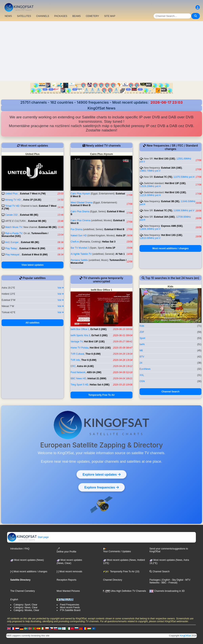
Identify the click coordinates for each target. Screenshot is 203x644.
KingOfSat (185, 636)
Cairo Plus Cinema (80, 220)
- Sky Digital (177, 580)
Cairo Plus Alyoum (80, 194)
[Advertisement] (101, 51)
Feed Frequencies (70, 605)
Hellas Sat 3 (109, 242)
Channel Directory (113, 580)
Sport (142, 338)
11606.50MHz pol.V (184, 210)
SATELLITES (24, 16)
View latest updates (32, 265)
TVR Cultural (77, 354)
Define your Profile (67, 550)
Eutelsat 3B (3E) (170, 201)
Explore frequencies (101, 487)
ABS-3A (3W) (94, 372)
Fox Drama (76, 229)
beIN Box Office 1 (80, 329)
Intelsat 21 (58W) (97, 378)
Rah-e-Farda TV (14, 233)
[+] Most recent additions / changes (29, 572)
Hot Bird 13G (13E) (165, 159)
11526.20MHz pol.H (150, 186)
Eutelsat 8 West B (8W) (32, 248)
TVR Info (75, 360)
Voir (60, 288)
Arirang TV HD (13, 200)
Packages (155, 580)
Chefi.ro (75, 242)
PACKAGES (61, 16)
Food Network (78, 372)
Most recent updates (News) (27, 560)
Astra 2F (121, 236)
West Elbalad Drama (81, 203)
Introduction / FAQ (20, 549)
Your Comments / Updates (117, 550)
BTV (142, 357)
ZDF (142, 332)
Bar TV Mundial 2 (80, 248)
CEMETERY (92, 16)
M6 (141, 350)
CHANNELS (43, 16)
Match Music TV (14, 227)
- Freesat (171, 583)
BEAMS (77, 16)
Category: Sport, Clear (25, 605)
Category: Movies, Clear (26, 610)
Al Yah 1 (120, 254)
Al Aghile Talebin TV (81, 254)
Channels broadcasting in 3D (167, 591)
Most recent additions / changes (171, 248)
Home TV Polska (79, 348)
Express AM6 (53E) (172, 226)
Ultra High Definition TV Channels (125, 591)
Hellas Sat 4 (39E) (100, 385)
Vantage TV (77, 342)
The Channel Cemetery (23, 591)
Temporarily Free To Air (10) (121, 572)
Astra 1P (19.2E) (32, 200)
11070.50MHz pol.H (184, 177)
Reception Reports (67, 580)
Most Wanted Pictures (68, 591)
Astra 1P (111, 248)
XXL (142, 375)
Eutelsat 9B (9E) (29, 215)
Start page (28, 537)
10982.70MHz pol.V (150, 171)
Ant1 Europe (12, 242)
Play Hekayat (12, 255)
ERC (73, 366)
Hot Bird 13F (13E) (175, 183)
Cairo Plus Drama (80, 211)
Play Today (11, 248)
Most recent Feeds (70, 607)
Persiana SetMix (79, 260)
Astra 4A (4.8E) (85, 366)
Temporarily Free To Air (101, 395)
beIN (142, 344)
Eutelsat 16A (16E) (171, 168)
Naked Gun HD (79, 236)
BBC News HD (78, 378)
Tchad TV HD (12, 206)
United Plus (11, 194)
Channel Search (171, 392)
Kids (142, 326)
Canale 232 (11, 215)
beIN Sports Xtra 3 (80, 335)
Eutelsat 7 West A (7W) (33, 194)
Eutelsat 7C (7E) (163, 177)
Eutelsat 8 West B (80, 205)
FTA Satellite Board (70, 610)
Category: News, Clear (26, 607)
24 (141, 363)
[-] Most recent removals (69, 572)
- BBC (163, 583)
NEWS (8, 16)
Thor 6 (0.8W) (93, 354)
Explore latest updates (101, 474)
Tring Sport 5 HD (79, 385)
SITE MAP (110, 16)
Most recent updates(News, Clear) (69, 562)
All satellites (33, 323)
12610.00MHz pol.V (150, 238)
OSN (142, 381)
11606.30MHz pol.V (150, 229)
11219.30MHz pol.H (150, 195)
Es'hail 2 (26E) (99, 329)
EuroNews (145, 369)
